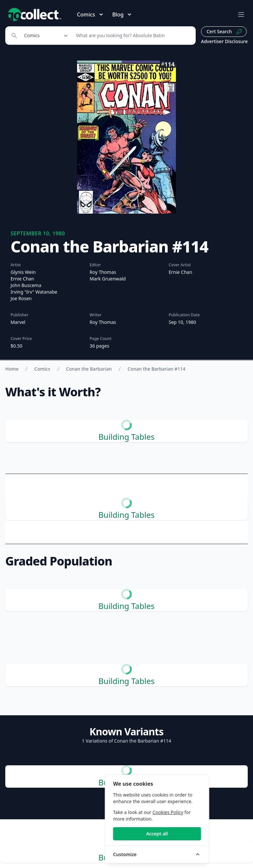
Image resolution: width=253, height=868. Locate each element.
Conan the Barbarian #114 (156, 369)
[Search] (132, 36)
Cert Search (225, 32)
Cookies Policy (205, 812)
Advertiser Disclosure (224, 41)
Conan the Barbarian (89, 369)
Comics (42, 369)
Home (12, 369)
